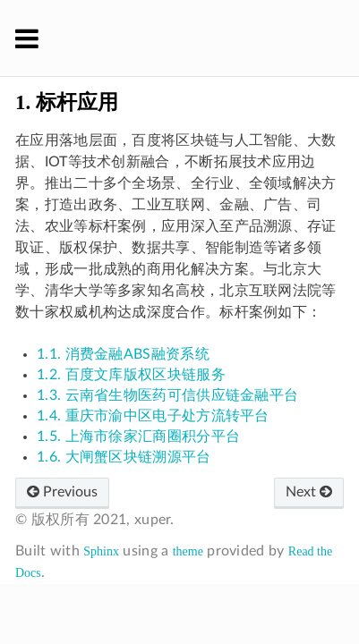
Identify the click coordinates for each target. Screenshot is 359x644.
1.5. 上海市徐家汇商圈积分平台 (138, 436)
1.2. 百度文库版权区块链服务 (131, 375)
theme (188, 551)
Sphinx (101, 551)
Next (309, 492)
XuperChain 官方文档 (192, 37)
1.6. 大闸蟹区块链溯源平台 (124, 457)
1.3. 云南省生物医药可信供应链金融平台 (167, 395)
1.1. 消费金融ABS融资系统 (123, 354)
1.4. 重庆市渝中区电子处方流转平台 (153, 416)
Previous (62, 492)
